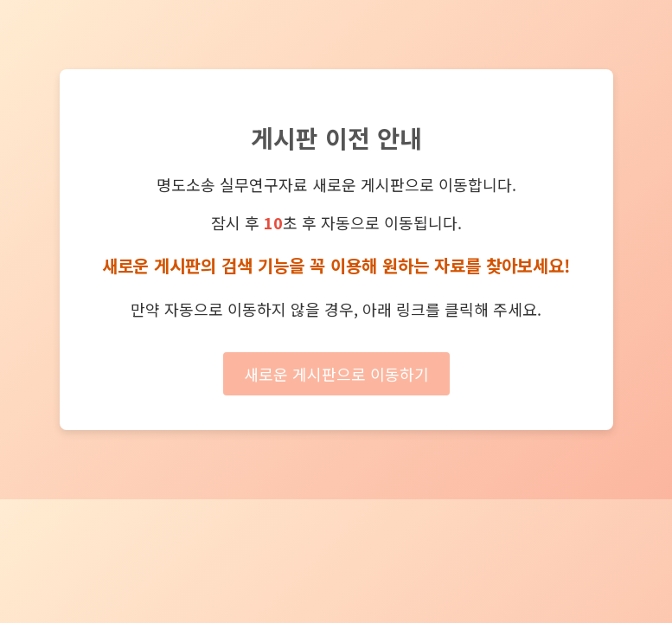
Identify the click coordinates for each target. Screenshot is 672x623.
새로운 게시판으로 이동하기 (336, 374)
